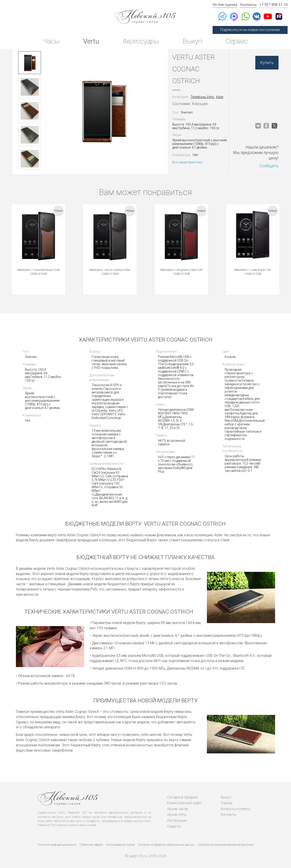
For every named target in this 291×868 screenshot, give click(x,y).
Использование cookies (120, 845)
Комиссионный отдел (184, 803)
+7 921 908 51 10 (273, 5)
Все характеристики (187, 162)
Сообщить (269, 166)
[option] (30, 63)
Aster (220, 97)
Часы (51, 41)
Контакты (248, 5)
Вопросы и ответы (235, 809)
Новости (174, 826)
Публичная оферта (91, 845)
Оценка (227, 803)
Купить (267, 63)
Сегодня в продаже (183, 797)
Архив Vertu (177, 815)
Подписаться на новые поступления (250, 30)
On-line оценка (225, 5)
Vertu (91, 41)
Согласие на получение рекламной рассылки (226, 845)
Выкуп (192, 41)
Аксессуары (141, 41)
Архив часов (177, 809)
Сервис (237, 41)
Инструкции (177, 820)
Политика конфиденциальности (57, 845)
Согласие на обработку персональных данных (166, 845)
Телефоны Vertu (202, 97)
